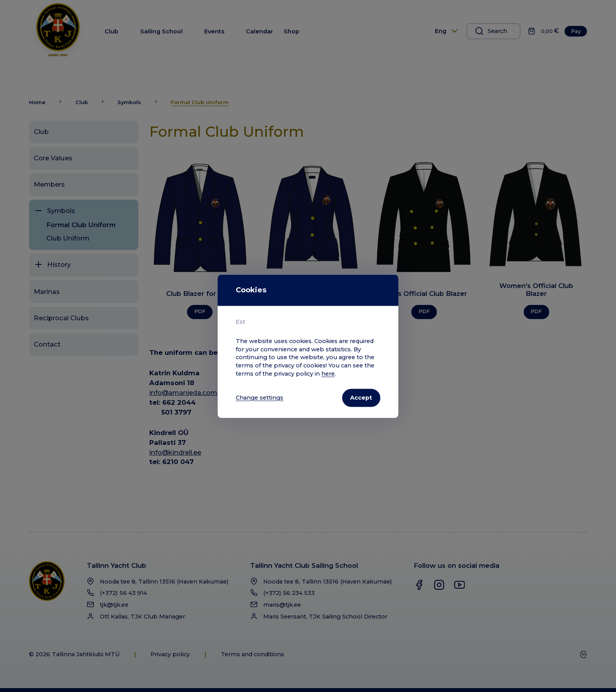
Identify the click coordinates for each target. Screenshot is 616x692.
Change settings (259, 398)
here (328, 374)
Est (240, 322)
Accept (361, 398)
